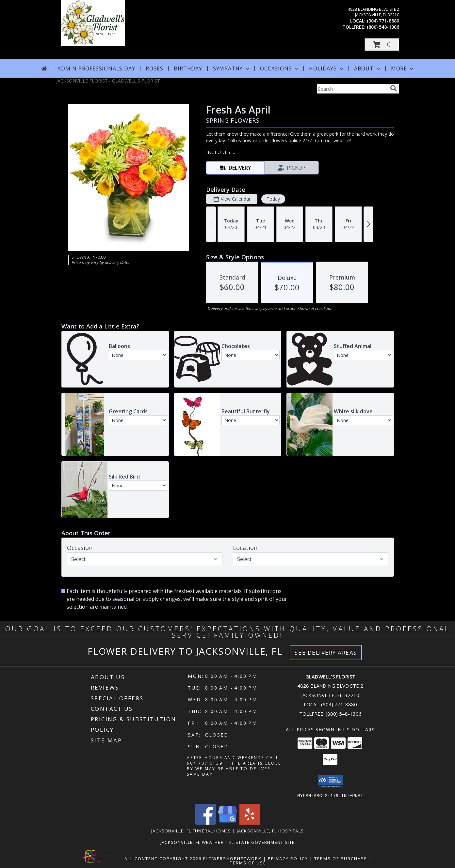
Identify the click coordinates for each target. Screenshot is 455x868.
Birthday (188, 69)
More (403, 69)
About (368, 69)
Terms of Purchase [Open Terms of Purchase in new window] (341, 858)
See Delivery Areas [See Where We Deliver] (326, 653)
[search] (394, 88)
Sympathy (232, 69)
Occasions (280, 69)
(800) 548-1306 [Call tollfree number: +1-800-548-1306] (383, 27)
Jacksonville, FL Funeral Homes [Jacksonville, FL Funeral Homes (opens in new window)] (191, 830)
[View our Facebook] (205, 822)
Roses (154, 69)
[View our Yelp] (250, 822)
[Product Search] (352, 89)
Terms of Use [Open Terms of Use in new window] (248, 862)
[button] (382, 45)
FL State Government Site (262, 842)
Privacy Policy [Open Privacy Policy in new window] (288, 858)
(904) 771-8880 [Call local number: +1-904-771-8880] (383, 21)
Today (273, 199)
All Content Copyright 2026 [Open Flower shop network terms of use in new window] (163, 858)
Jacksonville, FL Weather (192, 842)
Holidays (327, 69)
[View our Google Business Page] (228, 822)
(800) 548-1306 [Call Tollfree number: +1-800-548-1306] (344, 714)
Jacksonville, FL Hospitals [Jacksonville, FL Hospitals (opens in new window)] (270, 830)
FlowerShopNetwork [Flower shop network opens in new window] (232, 858)
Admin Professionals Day (96, 69)
